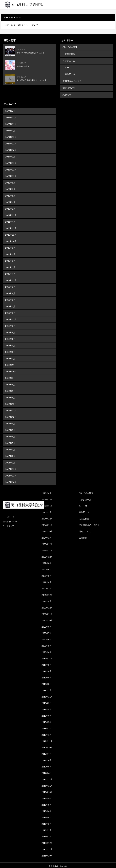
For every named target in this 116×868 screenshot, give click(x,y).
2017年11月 (11, 363)
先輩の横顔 (70, 54)
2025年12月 (11, 116)
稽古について (69, 86)
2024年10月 (11, 148)
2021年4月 (10, 220)
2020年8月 (10, 246)
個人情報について (10, 519)
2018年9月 (10, 324)
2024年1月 (10, 155)
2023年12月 (11, 161)
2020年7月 (10, 252)
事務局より (70, 73)
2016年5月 (10, 441)
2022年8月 (10, 181)
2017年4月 (10, 395)
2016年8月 (10, 428)
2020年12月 (11, 226)
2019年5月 (10, 298)
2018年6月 (10, 337)
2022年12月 (11, 174)
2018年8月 (10, 330)
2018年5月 (10, 343)
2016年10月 (11, 415)
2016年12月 (11, 402)
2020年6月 (10, 259)
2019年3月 (10, 304)
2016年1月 (10, 461)
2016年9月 (10, 422)
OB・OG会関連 (70, 47)
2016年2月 (10, 454)
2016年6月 (10, 435)
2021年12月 (11, 213)
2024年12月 (11, 135)
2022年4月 (10, 200)
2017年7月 (10, 376)
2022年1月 (10, 207)
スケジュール (69, 60)
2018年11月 (11, 317)
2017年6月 (10, 382)
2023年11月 (11, 168)
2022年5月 (10, 194)
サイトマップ (8, 524)
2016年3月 (10, 448)
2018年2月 (10, 350)
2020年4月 (10, 272)
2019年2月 (10, 311)
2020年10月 (11, 239)
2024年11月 (11, 142)
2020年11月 (11, 233)
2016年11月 (11, 408)
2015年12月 (11, 467)
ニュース (67, 67)
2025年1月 (10, 129)
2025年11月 (11, 122)
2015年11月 (11, 474)
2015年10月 (11, 480)
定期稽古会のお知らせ (73, 80)
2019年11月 (11, 278)
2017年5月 (10, 389)
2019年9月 (10, 285)
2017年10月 (11, 369)
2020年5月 (10, 265)
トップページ (8, 515)
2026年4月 (10, 109)
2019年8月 (10, 291)
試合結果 (67, 93)
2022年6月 (10, 187)
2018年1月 (10, 356)
